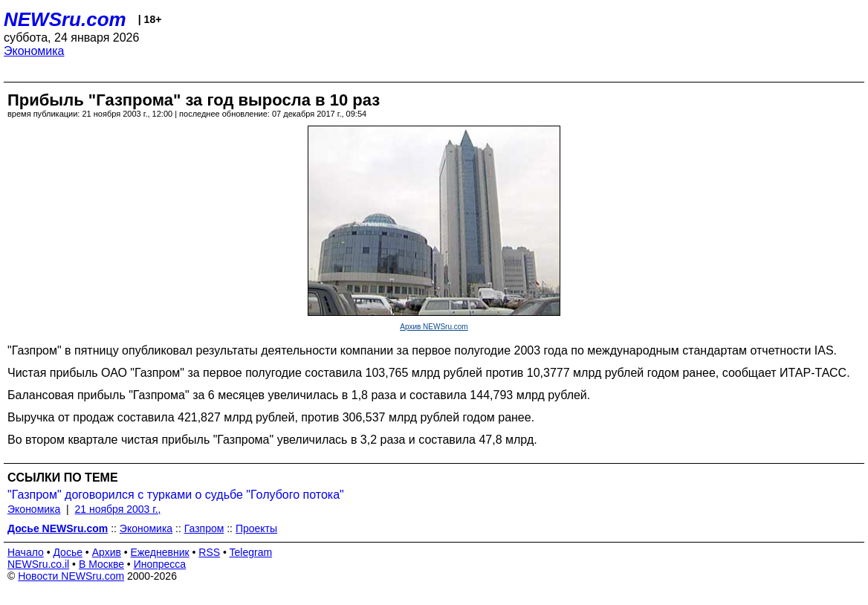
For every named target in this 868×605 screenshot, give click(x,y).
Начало (26, 552)
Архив (107, 552)
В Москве (101, 564)
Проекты (256, 528)
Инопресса (160, 564)
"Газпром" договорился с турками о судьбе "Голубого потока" (176, 495)
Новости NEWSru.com (71, 576)
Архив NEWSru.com (434, 327)
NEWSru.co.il (38, 564)
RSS (209, 552)
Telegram (251, 552)
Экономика (34, 51)
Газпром (204, 528)
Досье (68, 552)
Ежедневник (160, 552)
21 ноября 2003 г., (118, 509)
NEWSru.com (65, 19)
